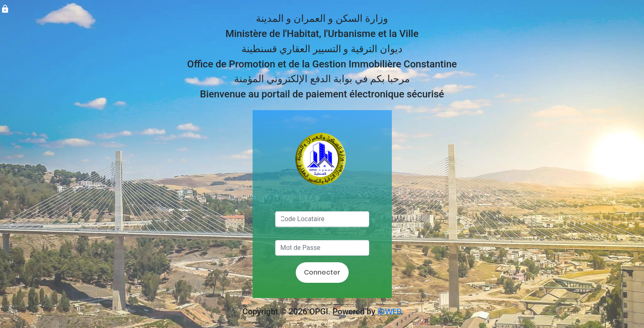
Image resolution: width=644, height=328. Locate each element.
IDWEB (390, 312)
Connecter (322, 272)
